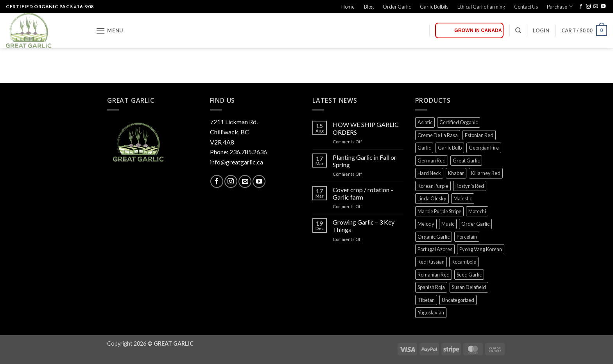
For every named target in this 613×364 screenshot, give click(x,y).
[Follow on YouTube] (603, 7)
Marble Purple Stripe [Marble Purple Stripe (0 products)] (439, 211)
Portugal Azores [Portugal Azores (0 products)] (435, 249)
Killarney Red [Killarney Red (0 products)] (486, 173)
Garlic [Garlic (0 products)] (424, 148)
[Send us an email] (596, 7)
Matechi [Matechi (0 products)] (477, 211)
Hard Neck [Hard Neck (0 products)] (429, 173)
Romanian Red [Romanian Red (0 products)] (434, 275)
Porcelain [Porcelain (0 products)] (467, 237)
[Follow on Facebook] (581, 7)
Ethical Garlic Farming (481, 7)
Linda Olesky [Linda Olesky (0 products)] (432, 198)
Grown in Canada (478, 30)
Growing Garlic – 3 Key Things (364, 226)
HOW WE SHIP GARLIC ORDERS (366, 128)
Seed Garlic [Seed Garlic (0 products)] (469, 275)
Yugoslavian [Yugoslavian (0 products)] (431, 312)
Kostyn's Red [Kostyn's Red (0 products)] (470, 186)
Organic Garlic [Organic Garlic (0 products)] (434, 237)
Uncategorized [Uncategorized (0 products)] (458, 300)
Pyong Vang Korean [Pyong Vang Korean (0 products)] (481, 249)
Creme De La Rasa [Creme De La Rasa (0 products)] (438, 135)
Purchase (560, 6)
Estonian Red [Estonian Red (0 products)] (479, 135)
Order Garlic (397, 7)
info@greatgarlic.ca (237, 162)
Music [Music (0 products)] (448, 224)
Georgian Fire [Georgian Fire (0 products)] (484, 148)
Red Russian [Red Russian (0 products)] (431, 262)
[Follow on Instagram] (588, 7)
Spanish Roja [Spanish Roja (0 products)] (431, 287)
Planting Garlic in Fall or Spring (365, 161)
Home (348, 7)
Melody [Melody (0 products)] (426, 224)
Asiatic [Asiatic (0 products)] (425, 122)
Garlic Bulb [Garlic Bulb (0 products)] (450, 148)
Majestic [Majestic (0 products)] (463, 198)
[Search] (518, 30)
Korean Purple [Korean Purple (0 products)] (433, 186)
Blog (369, 7)
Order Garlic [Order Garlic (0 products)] (475, 224)
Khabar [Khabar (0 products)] (456, 173)
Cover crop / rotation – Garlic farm (363, 193)
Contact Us (526, 7)
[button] (109, 31)
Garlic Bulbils (434, 7)
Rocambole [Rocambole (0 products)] (464, 262)
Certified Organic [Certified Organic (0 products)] (459, 122)
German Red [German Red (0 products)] (432, 161)
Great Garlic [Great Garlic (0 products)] (466, 161)
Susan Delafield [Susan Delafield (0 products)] (469, 287)
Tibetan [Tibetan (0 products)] (426, 300)
